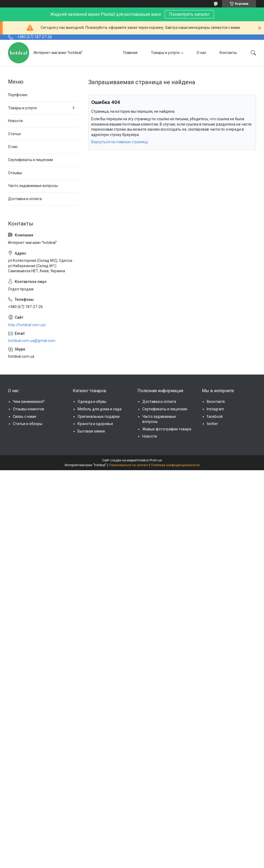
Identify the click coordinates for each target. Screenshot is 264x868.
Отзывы (15, 173)
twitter (212, 424)
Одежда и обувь (92, 402)
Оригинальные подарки (99, 417)
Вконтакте (216, 402)
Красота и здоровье (95, 424)
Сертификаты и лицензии (30, 160)
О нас (201, 53)
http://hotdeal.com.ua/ (27, 325)
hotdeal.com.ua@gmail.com (32, 341)
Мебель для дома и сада (100, 409)
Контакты (228, 53)
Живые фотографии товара (167, 429)
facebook (215, 417)
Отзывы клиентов (28, 409)
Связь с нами (24, 417)
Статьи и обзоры (28, 424)
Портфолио (18, 95)
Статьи (14, 134)
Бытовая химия (91, 431)
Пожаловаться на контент (129, 465)
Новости (15, 121)
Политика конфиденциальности (175, 465)
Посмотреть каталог (189, 14)
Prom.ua (156, 460)
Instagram (215, 409)
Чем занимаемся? (29, 402)
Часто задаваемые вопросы (33, 186)
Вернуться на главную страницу (120, 142)
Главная (130, 53)
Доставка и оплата (25, 199)
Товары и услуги (165, 53)
